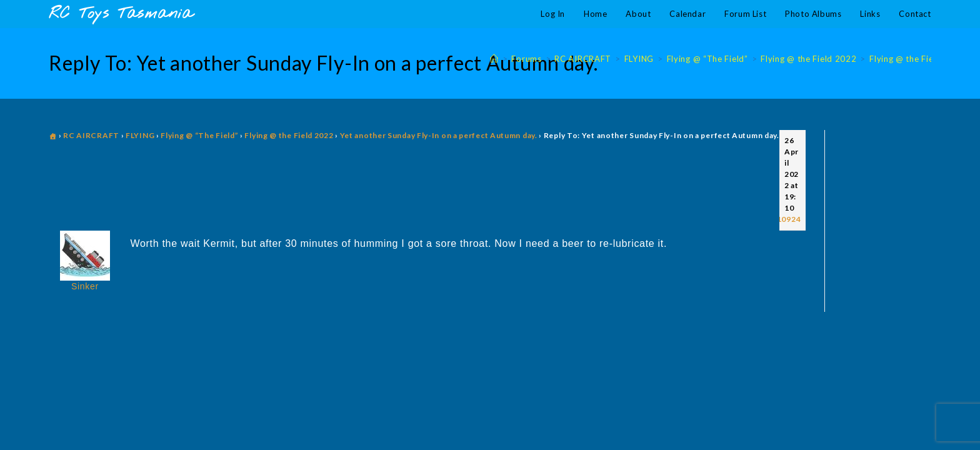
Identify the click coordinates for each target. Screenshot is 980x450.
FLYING (140, 135)
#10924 (786, 219)
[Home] (494, 59)
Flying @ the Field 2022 (917, 59)
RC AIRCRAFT (91, 135)
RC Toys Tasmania (121, 14)
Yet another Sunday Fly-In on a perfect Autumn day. (439, 135)
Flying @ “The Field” (199, 135)
